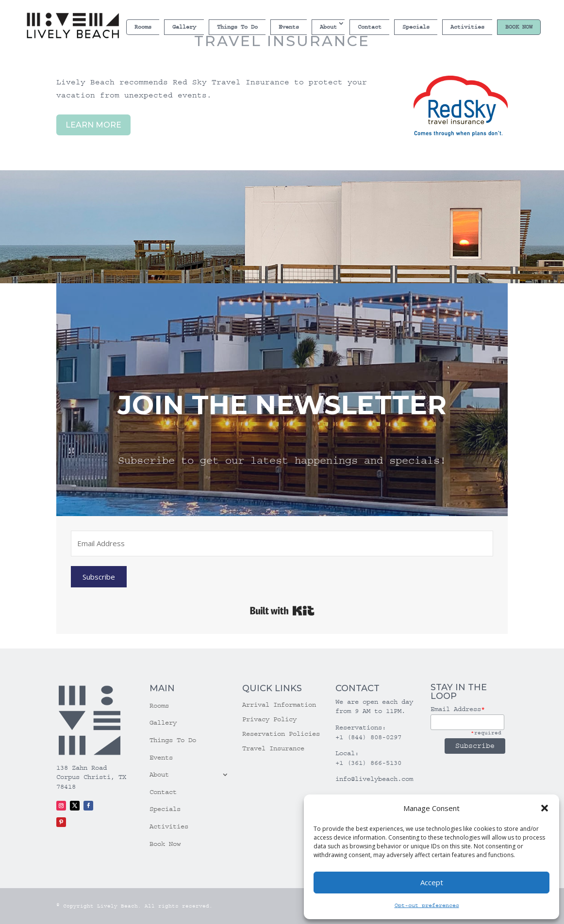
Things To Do (237, 27)
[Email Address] (282, 543)
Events (289, 27)
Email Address (458, 709)
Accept (432, 882)
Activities (467, 27)
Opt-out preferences (427, 905)
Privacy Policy (269, 720)
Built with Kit (282, 611)
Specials (416, 27)
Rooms (143, 27)
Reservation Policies (281, 734)
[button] (545, 808)
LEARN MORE (93, 125)
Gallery (184, 27)
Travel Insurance (273, 749)
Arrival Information (279, 705)
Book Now (519, 27)
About (328, 27)
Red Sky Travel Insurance (233, 82)
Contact (370, 27)
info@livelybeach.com (374, 779)
